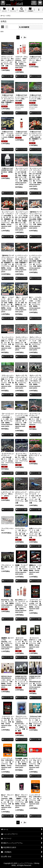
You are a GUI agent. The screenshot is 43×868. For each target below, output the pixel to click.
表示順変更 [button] (24, 27)
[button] (3, 3)
